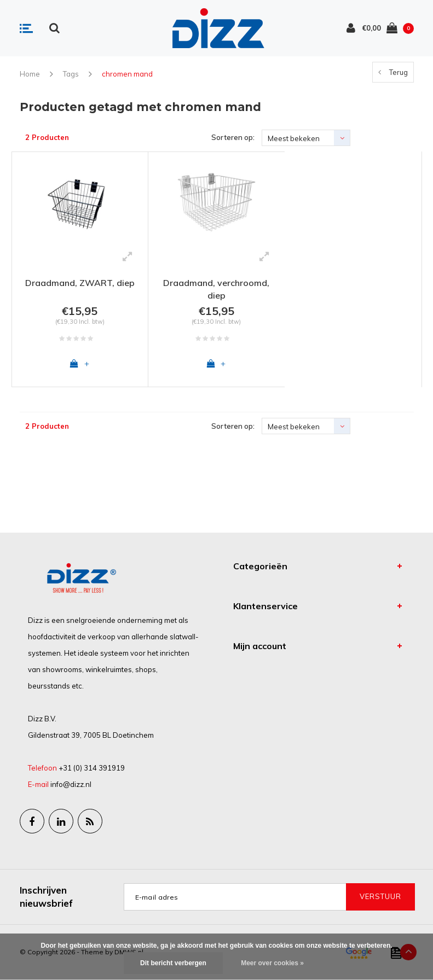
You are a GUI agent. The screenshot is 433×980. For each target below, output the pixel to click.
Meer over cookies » (272, 963)
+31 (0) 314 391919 (92, 768)
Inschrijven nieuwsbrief (46, 897)
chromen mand (127, 74)
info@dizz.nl (71, 784)
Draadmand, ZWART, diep (80, 283)
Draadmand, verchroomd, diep (216, 289)
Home (30, 74)
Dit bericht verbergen (173, 963)
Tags (71, 74)
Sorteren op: (233, 137)
